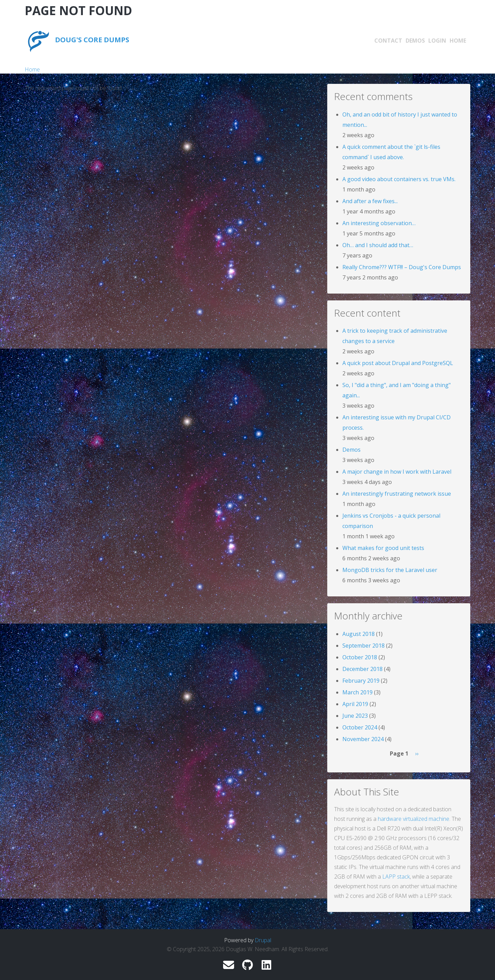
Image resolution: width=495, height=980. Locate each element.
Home (458, 41)
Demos (415, 41)
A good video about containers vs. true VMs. (399, 179)
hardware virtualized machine (414, 819)
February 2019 (361, 681)
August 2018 (359, 634)
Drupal (263, 940)
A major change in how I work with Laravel (397, 472)
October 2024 (360, 727)
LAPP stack (396, 877)
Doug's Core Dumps (92, 40)
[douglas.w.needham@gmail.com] (229, 967)
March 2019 (357, 692)
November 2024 (363, 739)
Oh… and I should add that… (378, 245)
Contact (388, 41)
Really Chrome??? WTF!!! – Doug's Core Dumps (402, 267)
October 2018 (360, 657)
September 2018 (364, 646)
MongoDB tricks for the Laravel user (390, 570)
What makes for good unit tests (383, 548)
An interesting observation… (379, 223)
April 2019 (355, 704)
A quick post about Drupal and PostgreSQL (398, 363)
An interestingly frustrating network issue (397, 494)
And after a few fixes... (370, 201)
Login (437, 41)
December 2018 (362, 669)
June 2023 (355, 716)
